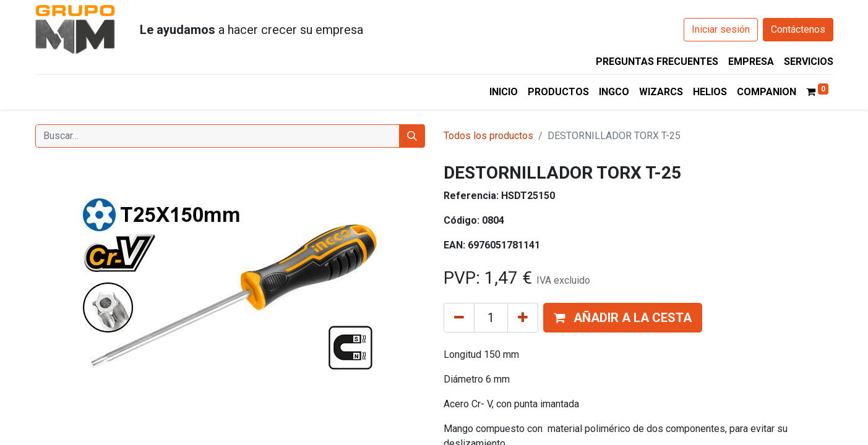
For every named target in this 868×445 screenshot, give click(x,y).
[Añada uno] (523, 318)
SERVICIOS (809, 61)
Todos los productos (488, 136)
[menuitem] (504, 92)
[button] (623, 318)
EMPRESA (751, 61)
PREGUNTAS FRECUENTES (657, 61)
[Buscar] (412, 136)
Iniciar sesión (721, 29)
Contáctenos (798, 29)
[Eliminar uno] (459, 318)
